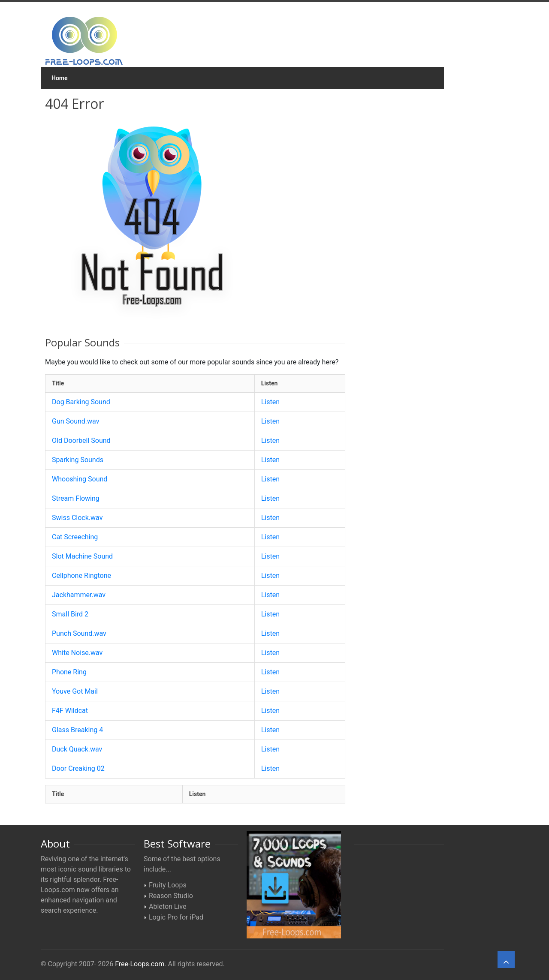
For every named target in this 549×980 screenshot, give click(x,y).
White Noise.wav (77, 653)
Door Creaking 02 (78, 768)
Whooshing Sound (80, 479)
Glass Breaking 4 (77, 730)
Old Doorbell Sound (81, 440)
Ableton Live (167, 906)
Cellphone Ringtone (81, 576)
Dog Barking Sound (81, 402)
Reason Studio (171, 896)
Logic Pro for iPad (176, 917)
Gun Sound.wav (75, 421)
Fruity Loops (168, 885)
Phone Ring (69, 672)
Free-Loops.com (140, 964)
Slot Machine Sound (82, 556)
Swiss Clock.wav (77, 518)
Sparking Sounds (78, 460)
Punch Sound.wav (79, 633)
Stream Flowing (76, 498)
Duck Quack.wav (77, 749)
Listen (270, 402)
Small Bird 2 (70, 614)
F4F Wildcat (70, 711)
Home (60, 78)
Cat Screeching (75, 537)
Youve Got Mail (75, 691)
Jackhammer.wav (79, 595)
